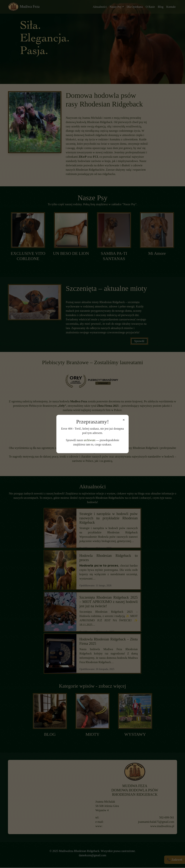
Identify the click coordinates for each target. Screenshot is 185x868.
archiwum (90, 440)
